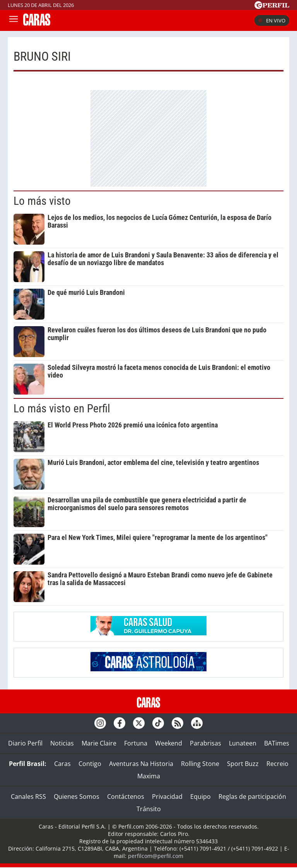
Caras (62, 764)
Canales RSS (28, 797)
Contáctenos (126, 797)
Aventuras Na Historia (141, 764)
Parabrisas (206, 743)
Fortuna (136, 743)
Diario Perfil (25, 743)
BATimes (277, 743)
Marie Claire (99, 743)
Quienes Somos (77, 797)
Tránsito (149, 809)
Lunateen (243, 743)
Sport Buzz (243, 764)
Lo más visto (42, 201)
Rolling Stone (200, 764)
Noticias (62, 743)
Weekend (169, 743)
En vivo (272, 20)
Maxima (149, 776)
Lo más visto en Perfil (62, 408)
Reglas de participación (252, 797)
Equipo (201, 797)
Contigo (90, 764)
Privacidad (167, 797)
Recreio (277, 764)
